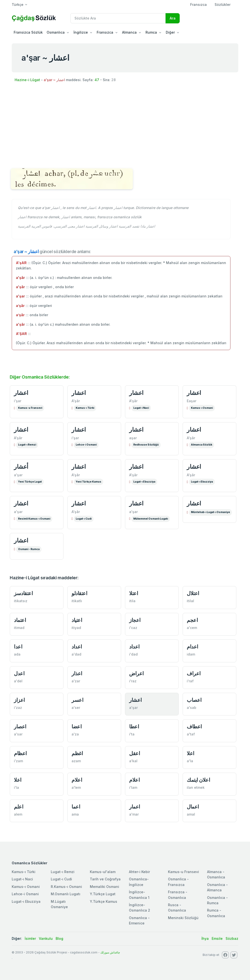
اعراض (136, 673)
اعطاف (194, 727)
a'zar (76, 681)
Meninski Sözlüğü (183, 918)
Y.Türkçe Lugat (103, 894)
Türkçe (18, 5)
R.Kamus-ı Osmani (66, 887)
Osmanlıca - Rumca (217, 900)
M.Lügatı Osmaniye (59, 904)
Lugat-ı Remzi (27, 445)
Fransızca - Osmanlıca (178, 895)
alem (18, 814)
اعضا (77, 727)
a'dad (76, 654)
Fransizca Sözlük (28, 32)
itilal (190, 601)
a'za (75, 734)
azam (76, 761)
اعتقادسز (23, 593)
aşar (133, 438)
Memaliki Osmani (104, 887)
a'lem (76, 787)
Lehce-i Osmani (86, 445)
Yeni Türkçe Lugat (30, 482)
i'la (16, 787)
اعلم (19, 807)
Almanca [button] (129, 32)
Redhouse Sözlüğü (146, 445)
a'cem (192, 628)
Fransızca (198, 5)
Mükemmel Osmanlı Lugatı (151, 519)
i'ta (132, 734)
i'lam (133, 787)
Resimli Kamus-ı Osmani (34, 519)
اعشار (21, 393)
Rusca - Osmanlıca (177, 908)
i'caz (133, 628)
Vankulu (46, 938)
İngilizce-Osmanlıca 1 (139, 895)
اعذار (77, 673)
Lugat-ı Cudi (84, 519)
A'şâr (76, 401)
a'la (190, 761)
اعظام (20, 753)
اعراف (194, 673)
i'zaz (18, 708)
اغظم (77, 753)
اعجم (192, 620)
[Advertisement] (125, 126)
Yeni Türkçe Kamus (89, 482)
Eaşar (192, 401)
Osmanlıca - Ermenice (139, 920)
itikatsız (21, 601)
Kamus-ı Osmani (202, 408)
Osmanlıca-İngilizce (139, 882)
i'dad (133, 654)
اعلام (77, 780)
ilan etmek (196, 787)
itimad (19, 628)
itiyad (76, 628)
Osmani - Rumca (29, 549)
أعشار (21, 467)
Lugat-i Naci (141, 408)
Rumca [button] (151, 32)
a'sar (18, 734)
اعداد (77, 647)
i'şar (18, 401)
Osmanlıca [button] (56, 32)
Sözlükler (223, 5)
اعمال (193, 807)
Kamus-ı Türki (85, 408)
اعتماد (20, 620)
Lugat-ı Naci (22, 879)
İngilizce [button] (81, 32)
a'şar (18, 475)
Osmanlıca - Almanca (217, 887)
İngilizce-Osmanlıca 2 (140, 908)
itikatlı (77, 601)
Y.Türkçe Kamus (104, 901)
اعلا (191, 753)
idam (191, 654)
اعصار (20, 727)
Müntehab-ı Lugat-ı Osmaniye (210, 512)
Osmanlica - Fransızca (178, 882)
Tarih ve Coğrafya (105, 879)
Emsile (217, 938)
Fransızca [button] (105, 32)
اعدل (19, 673)
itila (132, 601)
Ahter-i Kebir (139, 872)
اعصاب (194, 700)
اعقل (135, 753)
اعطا (134, 727)
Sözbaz (232, 938)
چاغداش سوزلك (110, 952)
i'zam (18, 761)
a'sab (192, 708)
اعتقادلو (79, 593)
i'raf (190, 681)
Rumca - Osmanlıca (216, 913)
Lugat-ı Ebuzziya (144, 482)
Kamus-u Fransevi (30, 408)
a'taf (191, 734)
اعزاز (19, 700)
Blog (59, 938)
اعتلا (134, 593)
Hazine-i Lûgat (27, 80)
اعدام (193, 647)
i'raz (133, 681)
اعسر (77, 700)
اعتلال (193, 593)
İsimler (30, 938)
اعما (76, 807)
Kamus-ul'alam (103, 872)
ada (17, 654)
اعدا (18, 647)
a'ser (76, 708)
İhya (205, 938)
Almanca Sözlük (202, 445)
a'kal (133, 761)
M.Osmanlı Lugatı (66, 894)
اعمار (135, 807)
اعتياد (77, 620)
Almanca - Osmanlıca (216, 874)
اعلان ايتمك (198, 780)
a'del (18, 681)
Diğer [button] (170, 32)
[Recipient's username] (118, 18)
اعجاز (135, 620)
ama (75, 814)
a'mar (134, 814)
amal (191, 814)
